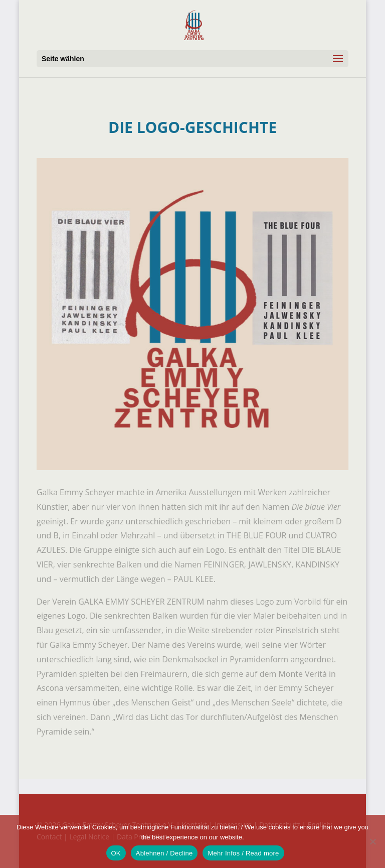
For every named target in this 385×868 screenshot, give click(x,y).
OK (116, 853)
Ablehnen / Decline (164, 853)
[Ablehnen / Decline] (372, 841)
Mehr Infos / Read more (243, 853)
